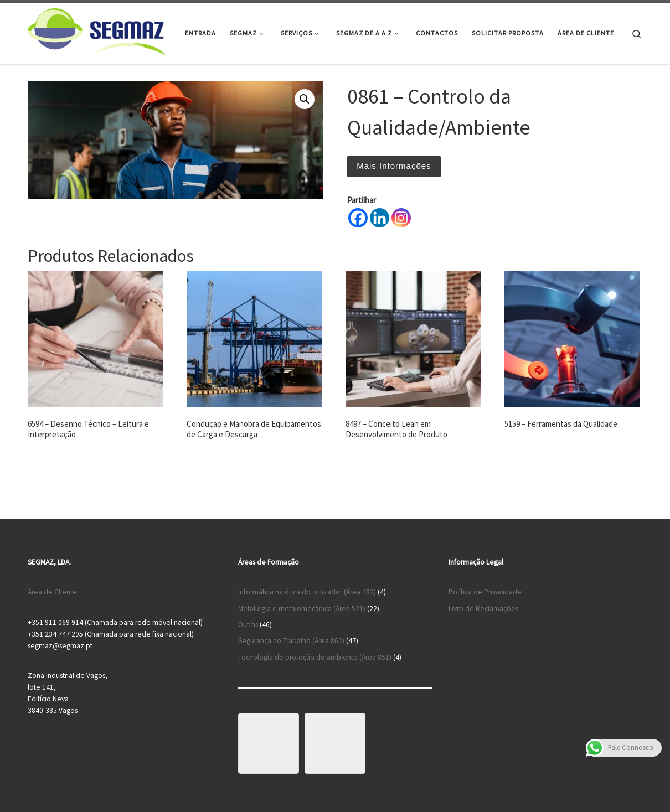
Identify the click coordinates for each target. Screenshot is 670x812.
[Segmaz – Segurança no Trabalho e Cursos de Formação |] (97, 31)
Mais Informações (394, 166)
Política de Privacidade (485, 592)
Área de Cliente (52, 592)
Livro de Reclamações (483, 609)
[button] (305, 99)
